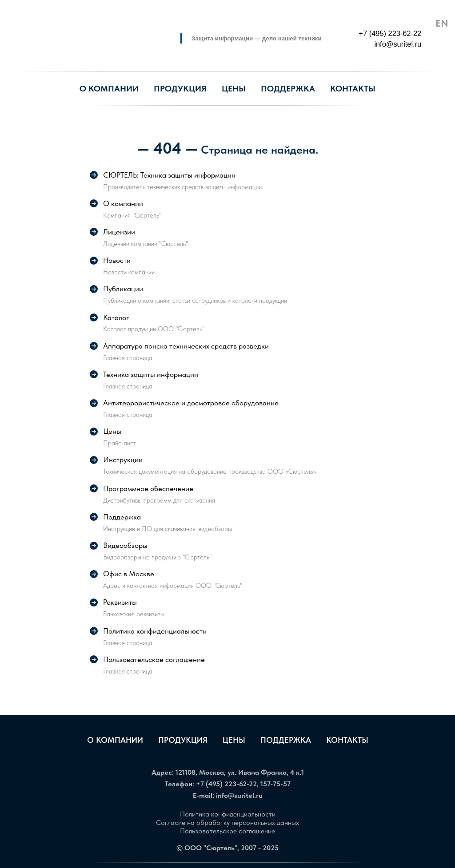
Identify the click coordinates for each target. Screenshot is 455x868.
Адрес (162, 772)
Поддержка (286, 740)
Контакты (347, 740)
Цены (234, 89)
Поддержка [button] (288, 89)
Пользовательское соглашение (227, 831)
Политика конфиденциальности (228, 814)
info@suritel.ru (239, 795)
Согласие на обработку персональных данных (227, 822)
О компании (115, 740)
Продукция (180, 89)
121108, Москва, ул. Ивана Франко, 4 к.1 (240, 772)
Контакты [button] (353, 89)
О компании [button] (109, 89)
